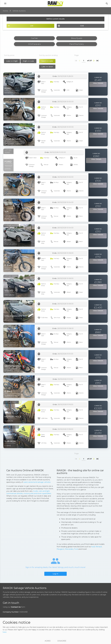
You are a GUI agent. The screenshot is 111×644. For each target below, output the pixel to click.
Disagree (62, 641)
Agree (48, 641)
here (5, 632)
